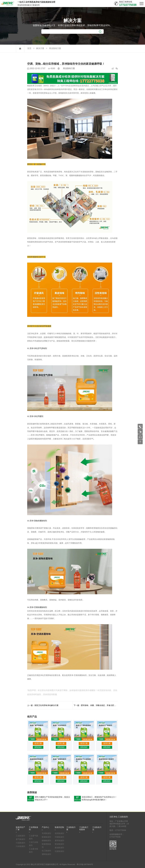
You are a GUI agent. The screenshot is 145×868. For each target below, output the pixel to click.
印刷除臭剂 (59, 837)
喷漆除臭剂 (46, 837)
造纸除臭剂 (59, 833)
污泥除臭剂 (20, 843)
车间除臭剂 (46, 833)
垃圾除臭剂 (59, 851)
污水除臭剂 (20, 846)
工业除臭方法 (97, 828)
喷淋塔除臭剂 (46, 846)
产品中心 (45, 827)
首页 (29, 48)
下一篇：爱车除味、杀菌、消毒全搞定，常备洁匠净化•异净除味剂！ (96, 705)
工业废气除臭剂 (33, 837)
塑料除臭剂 (46, 854)
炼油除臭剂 (59, 848)
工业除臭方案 (71, 828)
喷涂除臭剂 (59, 844)
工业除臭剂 (20, 836)
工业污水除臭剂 (33, 844)
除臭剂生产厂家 (20, 828)
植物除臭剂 (46, 841)
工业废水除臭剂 (33, 850)
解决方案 (40, 48)
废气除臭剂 (20, 839)
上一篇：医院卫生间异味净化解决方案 (43, 705)
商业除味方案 (55, 48)
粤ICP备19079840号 (85, 864)
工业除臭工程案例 (84, 828)
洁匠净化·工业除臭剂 (119, 817)
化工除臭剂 (46, 851)
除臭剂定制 (59, 827)
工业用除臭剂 (33, 828)
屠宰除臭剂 (59, 841)
